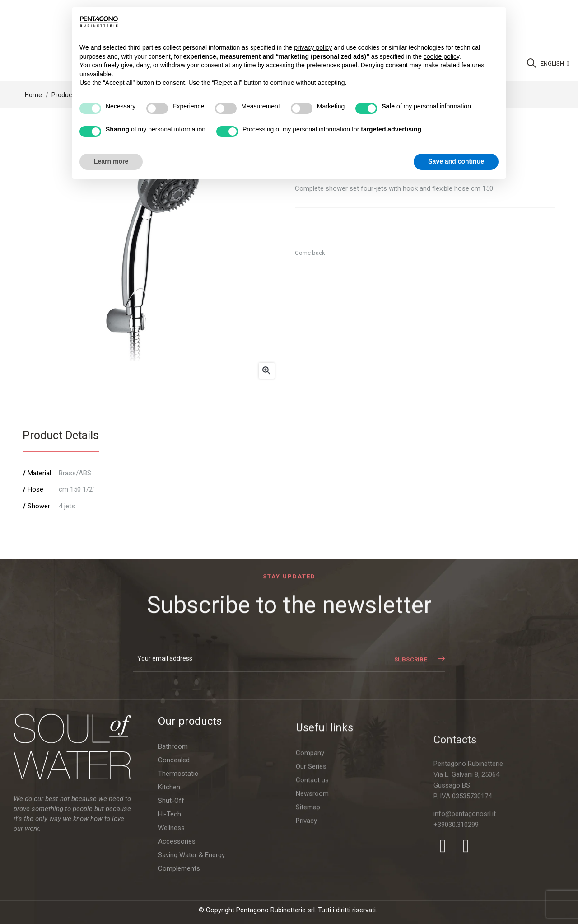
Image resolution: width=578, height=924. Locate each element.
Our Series (311, 886)
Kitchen (169, 866)
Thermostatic (178, 852)
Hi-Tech (170, 893)
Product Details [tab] (61, 435)
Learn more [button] (111, 161)
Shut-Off (171, 879)
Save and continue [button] (456, 161)
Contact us (312, 899)
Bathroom (173, 825)
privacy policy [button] (313, 47)
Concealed (174, 839)
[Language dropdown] (555, 64)
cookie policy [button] (441, 56)
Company (310, 872)
